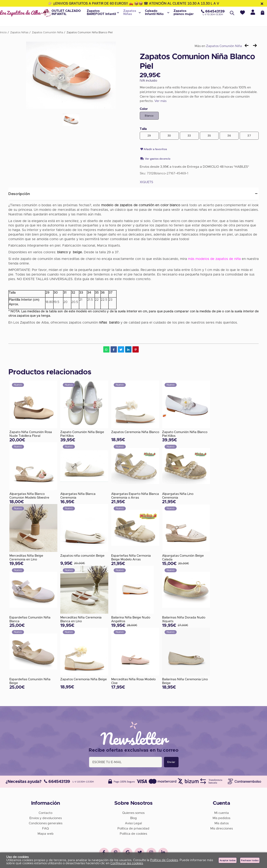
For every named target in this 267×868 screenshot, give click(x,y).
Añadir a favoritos (153, 149)
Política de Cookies (164, 860)
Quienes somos (133, 812)
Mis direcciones (222, 828)
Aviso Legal (133, 823)
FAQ (45, 828)
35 (209, 136)
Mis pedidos (221, 818)
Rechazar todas (250, 860)
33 (189, 136)
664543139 (57, 781)
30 (169, 136)
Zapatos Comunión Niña (224, 46)
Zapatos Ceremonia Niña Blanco (135, 432)
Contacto (45, 812)
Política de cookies (133, 833)
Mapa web (46, 833)
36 (229, 136)
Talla (143, 129)
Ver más (160, 101)
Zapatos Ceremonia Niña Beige (84, 680)
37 (249, 136)
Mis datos (222, 823)
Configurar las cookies (127, 863)
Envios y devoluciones (46, 818)
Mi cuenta (222, 812)
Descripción (19, 194)
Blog (133, 818)
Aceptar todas (228, 860)
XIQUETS (146, 182)
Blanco (149, 116)
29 (149, 136)
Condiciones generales (46, 823)
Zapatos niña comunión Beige (82, 556)
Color (144, 109)
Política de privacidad (133, 828)
